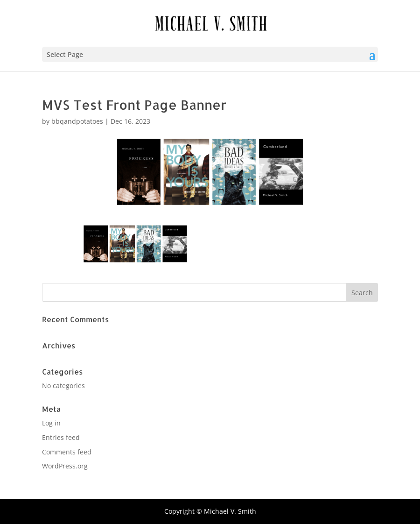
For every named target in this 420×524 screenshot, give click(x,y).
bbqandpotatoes (77, 121)
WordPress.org (65, 466)
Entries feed (61, 437)
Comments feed (67, 452)
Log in (51, 423)
